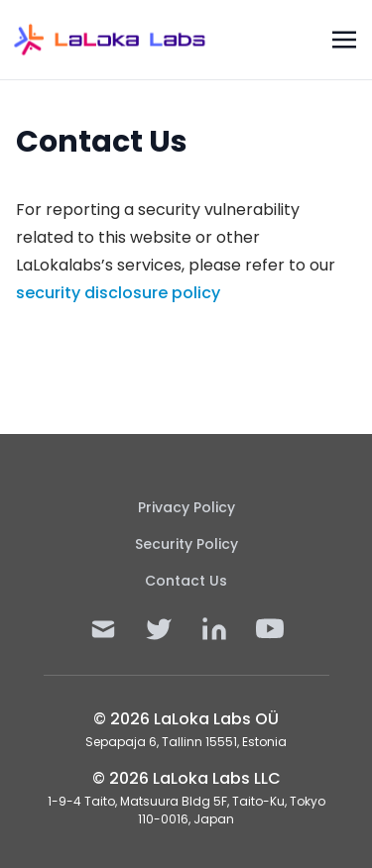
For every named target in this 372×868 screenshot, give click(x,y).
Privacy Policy (186, 507)
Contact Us (186, 581)
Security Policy (186, 544)
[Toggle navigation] (344, 39)
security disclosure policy (118, 293)
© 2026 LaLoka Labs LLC (186, 778)
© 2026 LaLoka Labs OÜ (186, 719)
